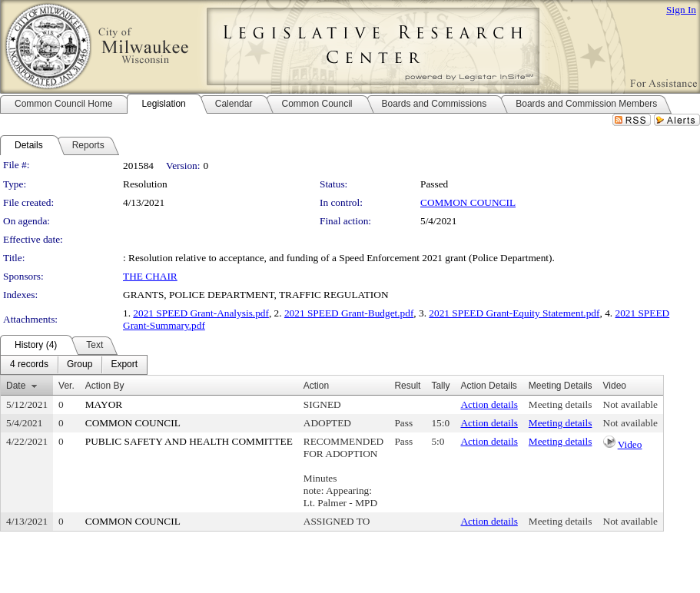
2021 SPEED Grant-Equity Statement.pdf (514, 313)
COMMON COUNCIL (468, 202)
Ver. (66, 386)
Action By (105, 386)
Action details (489, 404)
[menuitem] (29, 365)
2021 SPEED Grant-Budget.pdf (349, 313)
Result (407, 386)
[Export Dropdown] (124, 365)
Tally (440, 386)
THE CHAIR (150, 276)
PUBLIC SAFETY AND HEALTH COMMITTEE (189, 441)
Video (630, 444)
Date (16, 386)
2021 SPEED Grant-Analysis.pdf (201, 313)
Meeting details (561, 404)
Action (316, 386)
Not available (630, 404)
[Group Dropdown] (80, 365)
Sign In (681, 10)
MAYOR (104, 404)
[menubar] (74, 365)
